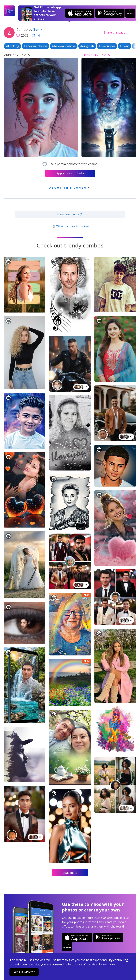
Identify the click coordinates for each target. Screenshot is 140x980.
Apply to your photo (70, 173)
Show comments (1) (70, 214)
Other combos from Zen (70, 226)
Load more (70, 873)
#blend (125, 46)
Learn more (107, 964)
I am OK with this (24, 972)
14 (36, 35)
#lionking (12, 46)
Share (114, 32)
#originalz (87, 46)
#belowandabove (64, 46)
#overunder (107, 46)
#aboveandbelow (35, 46)
